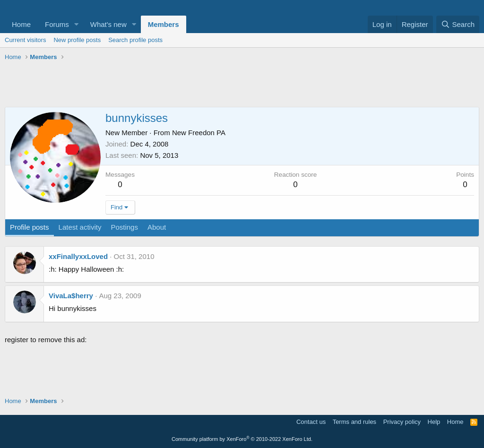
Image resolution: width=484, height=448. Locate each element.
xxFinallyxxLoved (78, 256)
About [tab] (157, 227)
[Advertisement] (242, 86)
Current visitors (25, 40)
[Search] (458, 24)
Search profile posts (135, 40)
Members (164, 24)
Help (434, 422)
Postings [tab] (124, 227)
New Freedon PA (199, 133)
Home (21, 24)
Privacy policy (402, 422)
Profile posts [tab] (30, 227)
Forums (57, 24)
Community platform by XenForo (242, 439)
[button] (77, 24)
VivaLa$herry (71, 296)
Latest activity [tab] (80, 227)
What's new (108, 24)
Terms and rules (354, 422)
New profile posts (77, 40)
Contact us (311, 422)
